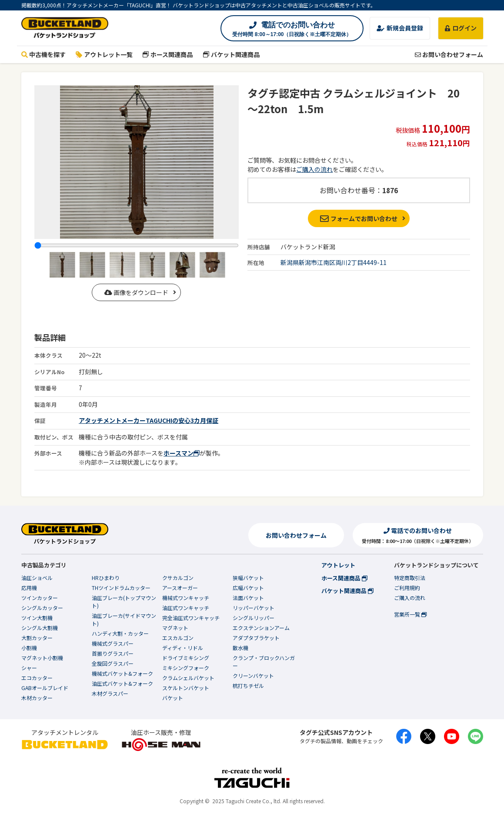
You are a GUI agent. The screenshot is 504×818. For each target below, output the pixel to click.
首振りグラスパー (113, 653)
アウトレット (338, 565)
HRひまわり (106, 578)
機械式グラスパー (113, 643)
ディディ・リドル (183, 648)
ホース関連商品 (168, 54)
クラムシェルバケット (188, 678)
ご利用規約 (407, 588)
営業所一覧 (410, 614)
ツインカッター (40, 598)
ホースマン (182, 453)
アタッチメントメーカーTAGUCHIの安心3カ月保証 (149, 420)
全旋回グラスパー (113, 663)
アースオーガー (180, 588)
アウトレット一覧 (104, 54)
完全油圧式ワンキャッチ (191, 618)
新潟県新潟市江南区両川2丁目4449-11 (334, 262)
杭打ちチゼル (248, 686)
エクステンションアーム (261, 628)
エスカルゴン (178, 638)
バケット (173, 698)
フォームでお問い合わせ (359, 218)
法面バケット (248, 598)
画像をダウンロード (136, 292)
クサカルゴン (178, 578)
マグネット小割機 (42, 658)
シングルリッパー (254, 618)
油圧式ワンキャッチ (186, 608)
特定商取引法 (410, 578)
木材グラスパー (110, 693)
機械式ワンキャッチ (186, 598)
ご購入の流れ (314, 169)
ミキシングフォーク (186, 668)
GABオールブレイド (45, 688)
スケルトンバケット (186, 688)
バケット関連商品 (231, 54)
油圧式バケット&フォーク (122, 683)
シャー (29, 668)
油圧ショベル (37, 578)
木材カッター (37, 698)
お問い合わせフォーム (449, 54)
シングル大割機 (40, 628)
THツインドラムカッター (121, 588)
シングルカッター (42, 608)
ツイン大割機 (37, 618)
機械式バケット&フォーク (122, 673)
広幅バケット (248, 588)
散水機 (240, 648)
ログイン (461, 28)
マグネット (175, 628)
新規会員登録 (400, 28)
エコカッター (37, 678)
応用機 (29, 588)
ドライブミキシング (186, 658)
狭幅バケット (248, 578)
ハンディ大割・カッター (120, 633)
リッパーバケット (254, 608)
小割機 (29, 648)
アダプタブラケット (256, 638)
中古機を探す (44, 54)
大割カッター (37, 638)
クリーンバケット (253, 676)
